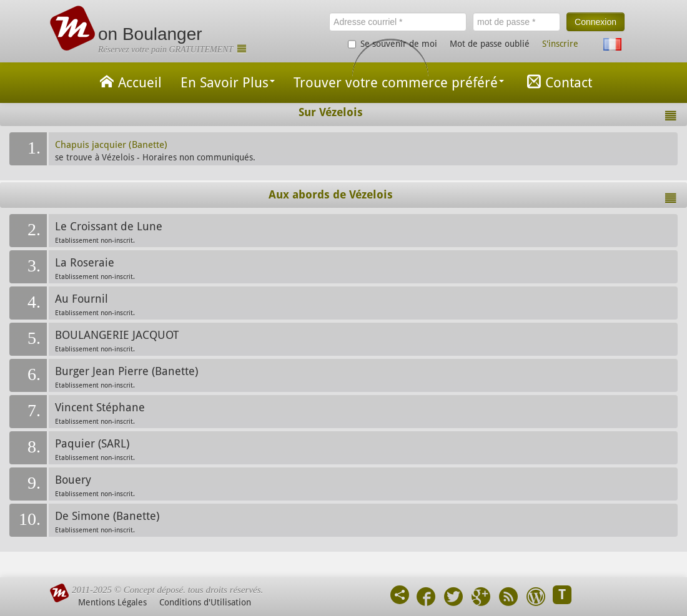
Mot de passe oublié (490, 44)
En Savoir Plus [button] (228, 83)
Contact (557, 81)
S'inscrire (560, 44)
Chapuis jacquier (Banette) (111, 145)
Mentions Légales (112, 602)
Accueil (129, 81)
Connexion (596, 22)
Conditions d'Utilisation (205, 602)
